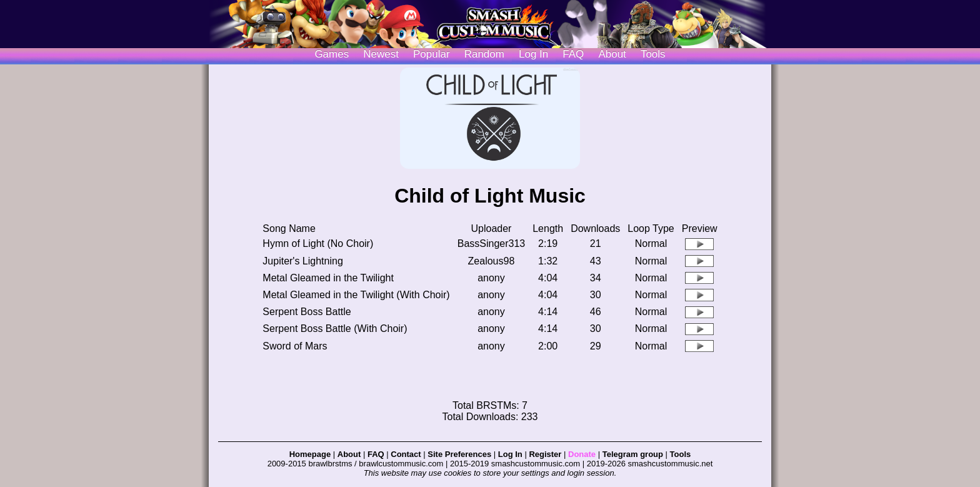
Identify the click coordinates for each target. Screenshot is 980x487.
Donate (582, 454)
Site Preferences (459, 454)
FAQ (573, 54)
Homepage (310, 454)
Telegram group (633, 454)
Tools (653, 54)
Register (545, 454)
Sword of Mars (295, 346)
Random (484, 54)
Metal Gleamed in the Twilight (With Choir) (356, 295)
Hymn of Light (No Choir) (318, 243)
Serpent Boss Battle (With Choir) (335, 329)
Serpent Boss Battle (307, 312)
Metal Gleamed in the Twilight (328, 278)
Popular (432, 54)
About (612, 54)
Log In (510, 454)
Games (332, 54)
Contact (406, 454)
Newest (381, 54)
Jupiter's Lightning (302, 261)
